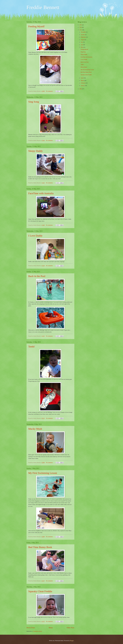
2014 (81, 27)
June (82, 45)
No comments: (50, 91)
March (83, 81)
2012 (81, 89)
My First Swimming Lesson (43, 473)
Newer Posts (31, 628)
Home (51, 628)
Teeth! (32, 347)
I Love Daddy (35, 236)
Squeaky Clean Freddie (40, 591)
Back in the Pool (37, 276)
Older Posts (71, 628)
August (83, 40)
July (82, 42)
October (83, 35)
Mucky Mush (35, 429)
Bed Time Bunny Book (40, 547)
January (83, 86)
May (82, 47)
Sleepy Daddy (36, 151)
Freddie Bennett (43, 7)
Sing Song (34, 102)
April (82, 78)
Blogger (72, 641)
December (83, 32)
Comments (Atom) (37, 631)
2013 (81, 30)
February (83, 83)
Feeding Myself (36, 26)
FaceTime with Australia (41, 193)
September (84, 37)
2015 (81, 25)
